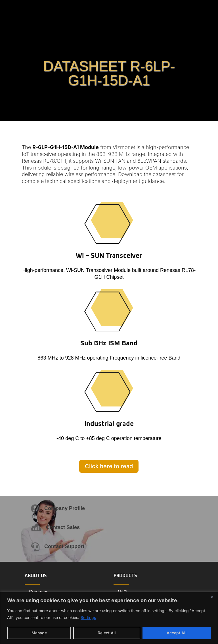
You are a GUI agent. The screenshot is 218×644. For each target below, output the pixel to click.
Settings (88, 617)
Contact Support (64, 546)
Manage (39, 633)
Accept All (177, 633)
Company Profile (65, 508)
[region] (109, 618)
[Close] (212, 597)
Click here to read (109, 466)
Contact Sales (63, 527)
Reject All (107, 633)
